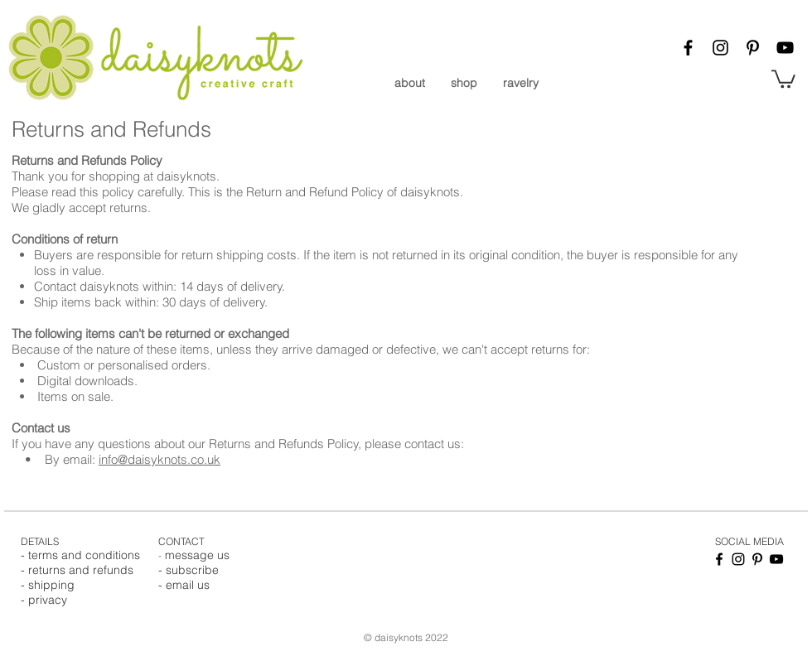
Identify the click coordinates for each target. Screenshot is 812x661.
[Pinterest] (753, 48)
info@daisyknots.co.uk (159, 459)
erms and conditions (86, 555)
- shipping (48, 585)
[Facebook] (688, 48)
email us (188, 585)
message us (197, 555)
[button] (783, 78)
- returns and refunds (77, 570)
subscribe (192, 570)
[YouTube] (785, 48)
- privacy (44, 600)
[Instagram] (720, 48)
